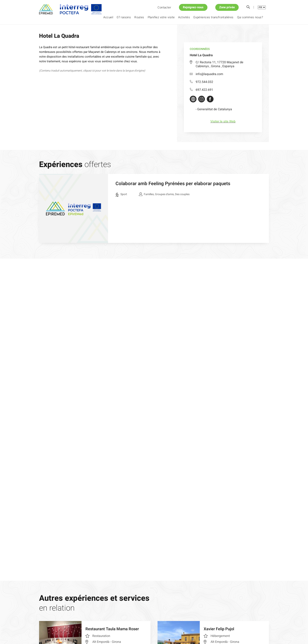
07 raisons (124, 17)
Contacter (164, 7)
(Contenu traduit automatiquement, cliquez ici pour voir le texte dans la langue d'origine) (92, 71)
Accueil (108, 17)
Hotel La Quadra (84, 31)
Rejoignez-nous (193, 7)
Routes (139, 17)
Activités (184, 17)
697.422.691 (201, 90)
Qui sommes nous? (250, 17)
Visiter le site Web (223, 121)
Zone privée (227, 7)
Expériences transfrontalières (214, 17)
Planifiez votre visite (161, 17)
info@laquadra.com (206, 74)
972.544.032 (201, 82)
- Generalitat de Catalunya (214, 109)
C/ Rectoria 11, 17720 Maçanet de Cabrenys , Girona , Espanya (220, 64)
